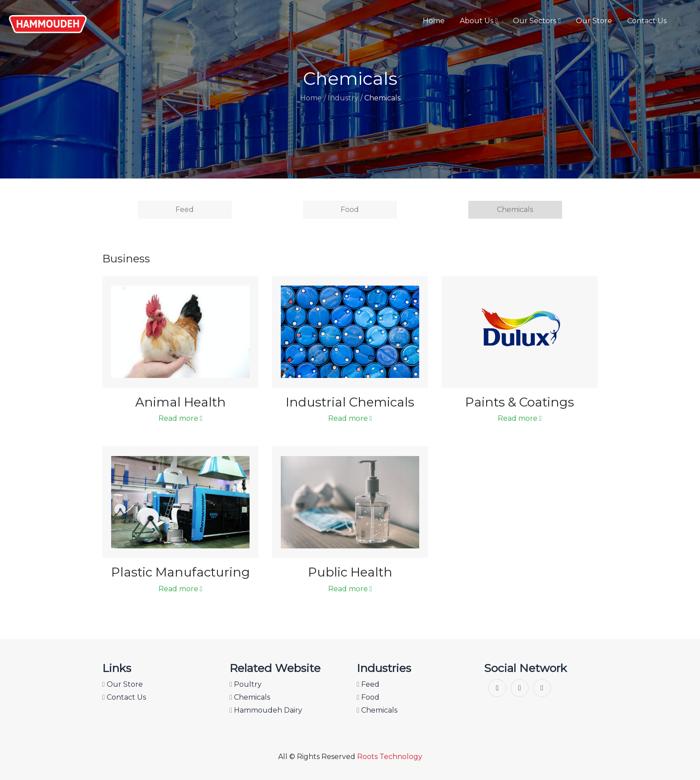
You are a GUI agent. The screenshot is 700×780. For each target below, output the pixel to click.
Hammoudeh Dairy (266, 710)
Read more (181, 418)
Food (350, 210)
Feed (185, 210)
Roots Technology (390, 757)
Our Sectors (537, 21)
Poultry (246, 684)
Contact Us (647, 21)
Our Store (594, 21)
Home (434, 21)
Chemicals (515, 210)
